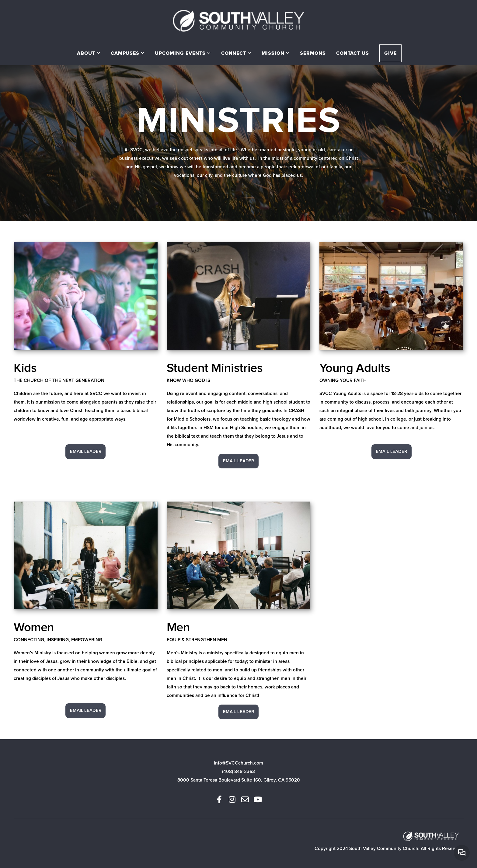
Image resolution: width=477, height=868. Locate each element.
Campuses (128, 53)
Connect (236, 53)
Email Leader (85, 452)
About (89, 53)
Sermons (313, 53)
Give (390, 53)
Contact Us (353, 53)
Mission (276, 53)
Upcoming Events (183, 53)
